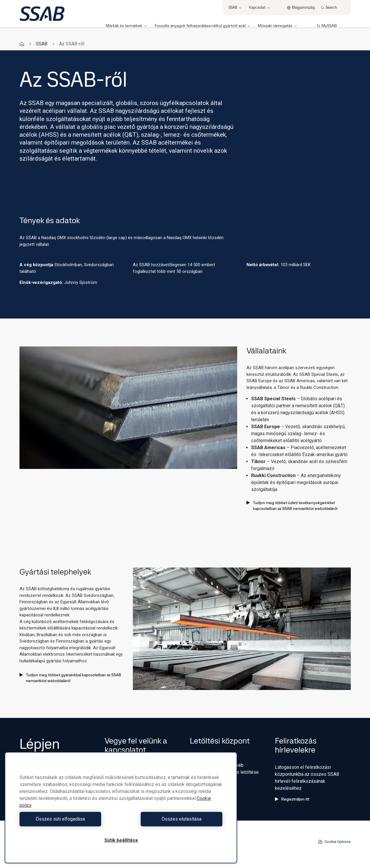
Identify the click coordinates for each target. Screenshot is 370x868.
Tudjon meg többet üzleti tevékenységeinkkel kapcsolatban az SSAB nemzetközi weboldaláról (292, 506)
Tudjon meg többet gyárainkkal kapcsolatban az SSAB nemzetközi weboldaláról (70, 678)
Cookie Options (334, 842)
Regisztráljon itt (292, 799)
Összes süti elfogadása (69, 819)
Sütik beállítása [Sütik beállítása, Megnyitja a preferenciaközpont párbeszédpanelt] (121, 840)
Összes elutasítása (173, 819)
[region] (121, 808)
